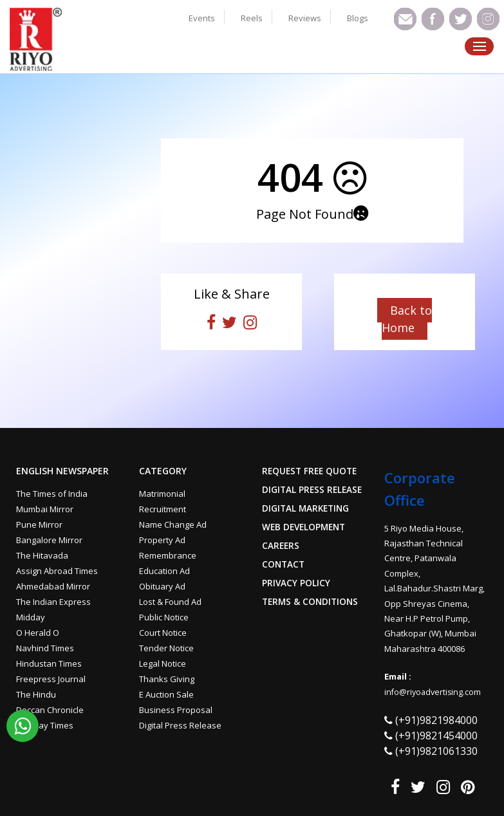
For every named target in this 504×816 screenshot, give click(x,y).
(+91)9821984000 (436, 720)
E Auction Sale (166, 694)
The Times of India (52, 494)
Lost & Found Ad (170, 602)
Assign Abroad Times (57, 571)
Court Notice (163, 633)
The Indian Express (53, 602)
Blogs (358, 18)
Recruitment (163, 509)
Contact (284, 564)
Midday (31, 617)
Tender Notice (166, 648)
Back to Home (407, 319)
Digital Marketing (307, 508)
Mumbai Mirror (45, 509)
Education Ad (164, 571)
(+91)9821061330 (436, 751)
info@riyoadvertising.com (434, 692)
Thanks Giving (167, 679)
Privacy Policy (296, 583)
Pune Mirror (39, 524)
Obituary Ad (162, 586)
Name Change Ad (173, 524)
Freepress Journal (51, 679)
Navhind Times (45, 648)
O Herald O (38, 633)
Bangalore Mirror (49, 540)
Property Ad (162, 540)
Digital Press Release (180, 725)
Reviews (305, 18)
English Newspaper (62, 471)
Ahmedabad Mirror (53, 586)
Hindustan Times (49, 663)
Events (202, 18)
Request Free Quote (312, 471)
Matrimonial (162, 494)
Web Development (306, 527)
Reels (252, 18)
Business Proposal (176, 710)
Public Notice (164, 617)
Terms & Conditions (312, 602)
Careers (281, 546)
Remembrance (168, 555)
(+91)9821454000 (436, 736)
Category (163, 471)
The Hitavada (42, 555)
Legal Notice (163, 663)
